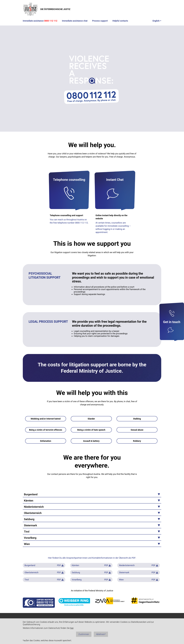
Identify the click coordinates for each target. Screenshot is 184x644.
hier (72, 628)
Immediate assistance (40, 21)
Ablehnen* (101, 634)
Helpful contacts (120, 21)
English (156, 21)
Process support (100, 21)
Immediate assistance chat (75, 21)
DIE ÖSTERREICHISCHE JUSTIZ (47, 9)
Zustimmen (84, 634)
